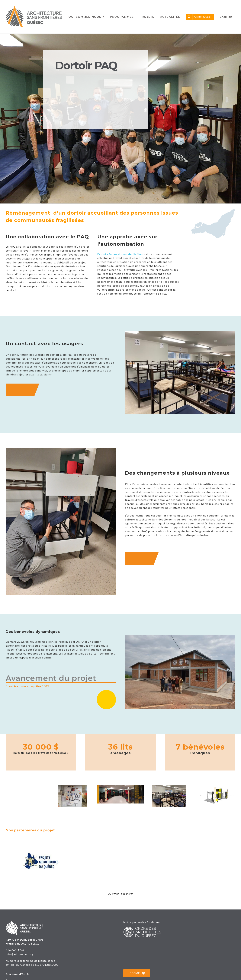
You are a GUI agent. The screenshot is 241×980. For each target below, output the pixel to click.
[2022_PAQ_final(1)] (121, 787)
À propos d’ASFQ (18, 974)
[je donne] (137, 973)
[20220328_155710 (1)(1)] (24, 787)
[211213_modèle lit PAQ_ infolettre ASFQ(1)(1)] (217, 787)
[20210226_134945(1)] (72, 787)
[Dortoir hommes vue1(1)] (169, 787)
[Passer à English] (226, 17)
